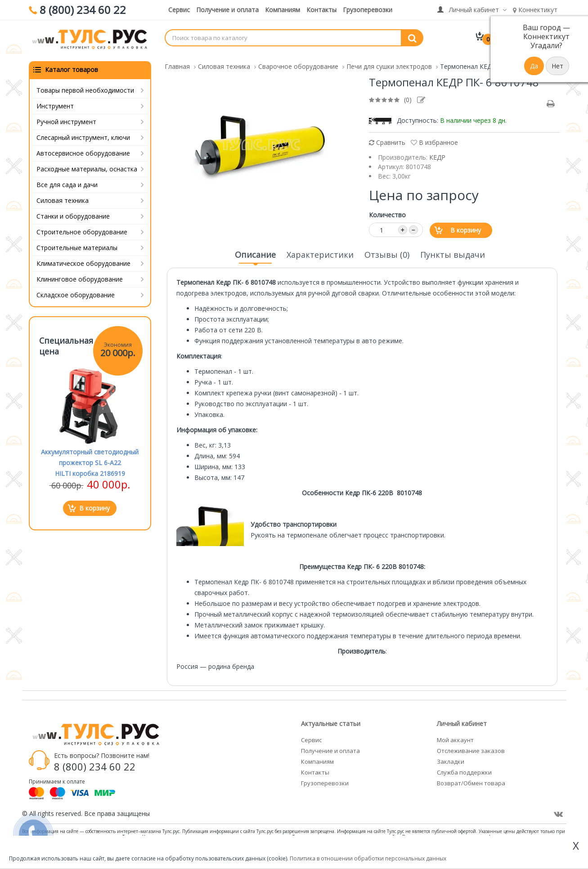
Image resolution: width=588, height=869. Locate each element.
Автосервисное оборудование (83, 150)
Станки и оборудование (73, 213)
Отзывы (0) (387, 251)
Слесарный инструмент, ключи (83, 134)
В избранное (434, 139)
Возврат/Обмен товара (471, 780)
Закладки (451, 758)
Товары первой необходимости (85, 87)
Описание (255, 254)
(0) (408, 96)
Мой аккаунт (455, 737)
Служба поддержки (464, 769)
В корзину (466, 227)
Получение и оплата (227, 10)
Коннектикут (535, 10)
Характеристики (320, 251)
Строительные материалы (77, 244)
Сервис (179, 10)
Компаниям (283, 10)
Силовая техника (63, 197)
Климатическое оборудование (83, 260)
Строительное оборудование (82, 229)
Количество (387, 212)
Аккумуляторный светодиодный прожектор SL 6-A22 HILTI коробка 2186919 (90, 459)
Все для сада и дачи (67, 181)
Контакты (321, 10)
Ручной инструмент (66, 119)
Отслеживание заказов (471, 748)
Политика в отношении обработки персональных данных (368, 858)
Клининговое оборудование (80, 276)
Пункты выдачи (453, 251)
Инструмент (55, 103)
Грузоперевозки (368, 10)
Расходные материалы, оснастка (87, 166)
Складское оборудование (76, 292)
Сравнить (387, 139)
